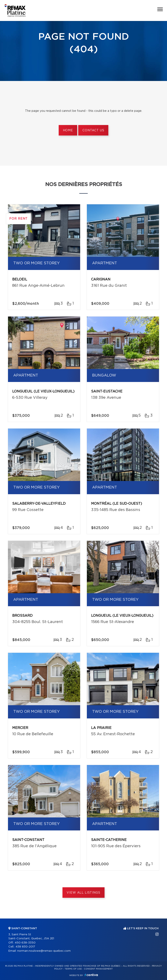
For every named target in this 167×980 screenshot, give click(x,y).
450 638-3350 (25, 943)
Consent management (98, 969)
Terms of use (73, 969)
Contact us (93, 130)
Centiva (91, 975)
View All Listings (83, 893)
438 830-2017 (25, 947)
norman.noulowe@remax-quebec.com (44, 951)
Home (68, 130)
